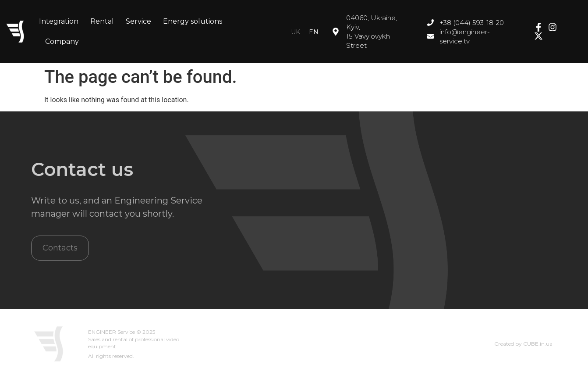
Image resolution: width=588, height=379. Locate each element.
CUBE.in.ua (538, 344)
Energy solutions (193, 21)
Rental (102, 21)
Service (138, 21)
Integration (59, 21)
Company (62, 41)
